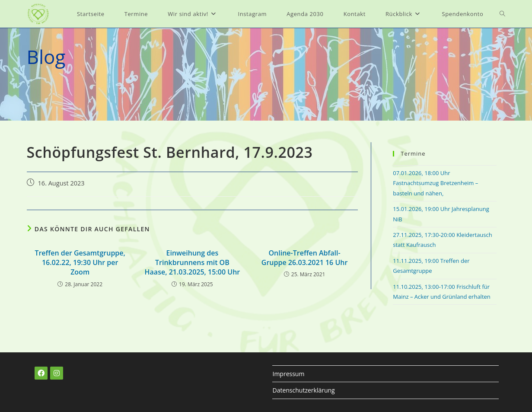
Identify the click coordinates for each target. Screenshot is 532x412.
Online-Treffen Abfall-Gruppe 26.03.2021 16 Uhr (305, 258)
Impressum (288, 374)
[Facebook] (41, 373)
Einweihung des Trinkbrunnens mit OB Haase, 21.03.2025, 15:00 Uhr (193, 263)
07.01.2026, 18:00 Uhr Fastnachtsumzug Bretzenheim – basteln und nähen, (435, 183)
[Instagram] (57, 373)
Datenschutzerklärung (303, 390)
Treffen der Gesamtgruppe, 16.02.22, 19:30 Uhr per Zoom (80, 263)
